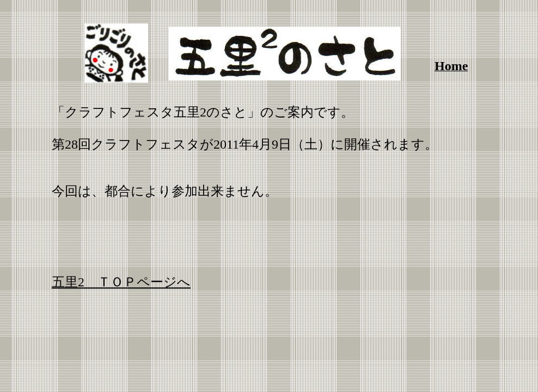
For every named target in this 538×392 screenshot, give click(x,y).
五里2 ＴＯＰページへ (121, 282)
